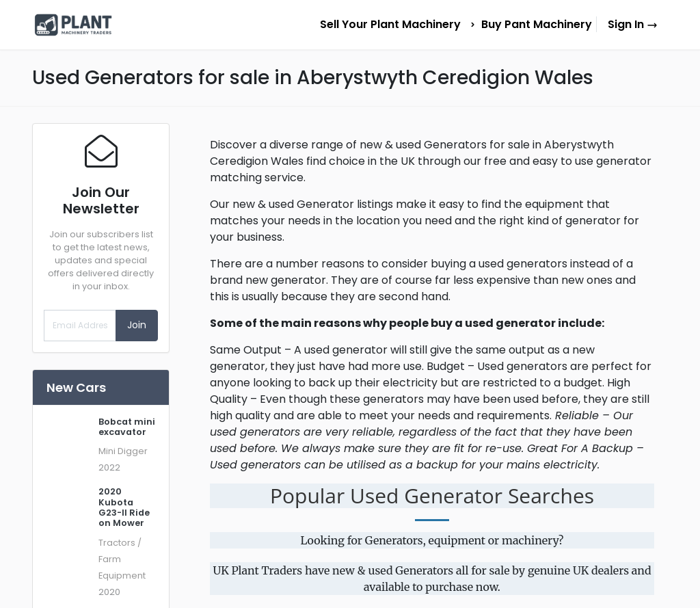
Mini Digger (123, 451)
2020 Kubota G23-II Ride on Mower (124, 507)
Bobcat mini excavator (127, 427)
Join (137, 325)
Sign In (633, 24)
